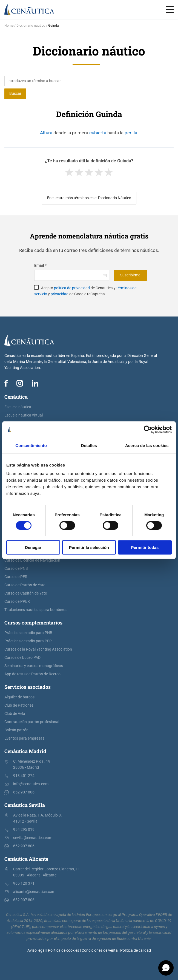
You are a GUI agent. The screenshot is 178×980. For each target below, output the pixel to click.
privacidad (60, 294)
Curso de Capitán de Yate (26, 593)
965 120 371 (24, 883)
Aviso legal (36, 950)
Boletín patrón (16, 730)
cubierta (98, 133)
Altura (46, 133)
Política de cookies (64, 950)
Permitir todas (145, 547)
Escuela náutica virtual (24, 415)
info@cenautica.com (31, 784)
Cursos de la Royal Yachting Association (38, 649)
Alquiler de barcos (19, 697)
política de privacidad (72, 288)
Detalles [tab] (89, 445)
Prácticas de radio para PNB (28, 633)
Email (40, 266)
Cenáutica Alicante (26, 859)
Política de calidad (136, 950)
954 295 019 (24, 830)
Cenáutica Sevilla (25, 805)
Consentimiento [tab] (31, 445)
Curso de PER (16, 577)
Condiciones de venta (100, 950)
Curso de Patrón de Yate (25, 585)
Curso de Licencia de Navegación (32, 560)
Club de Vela (15, 714)
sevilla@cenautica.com (33, 838)
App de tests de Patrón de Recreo (32, 674)
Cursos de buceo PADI (23, 658)
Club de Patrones (19, 705)
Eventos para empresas (24, 738)
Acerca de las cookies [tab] (147, 445)
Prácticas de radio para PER (28, 641)
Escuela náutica (18, 407)
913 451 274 (24, 776)
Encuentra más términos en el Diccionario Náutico (89, 198)
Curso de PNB (16, 569)
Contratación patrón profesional (32, 722)
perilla (131, 133)
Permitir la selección (89, 547)
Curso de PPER (17, 602)
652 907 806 (24, 792)
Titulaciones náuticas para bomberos (36, 610)
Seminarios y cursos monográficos (34, 666)
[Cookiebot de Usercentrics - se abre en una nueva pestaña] (148, 429)
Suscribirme (130, 275)
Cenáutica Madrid (25, 751)
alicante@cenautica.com (34, 892)
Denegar (33, 547)
